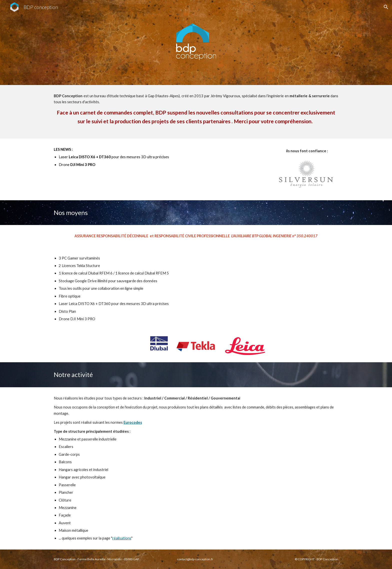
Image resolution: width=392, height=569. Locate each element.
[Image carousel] (307, 176)
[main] (196, 112)
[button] (386, 7)
